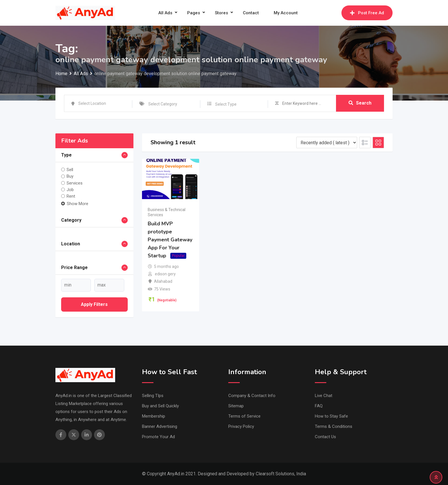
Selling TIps (153, 396)
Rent (71, 196)
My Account (286, 13)
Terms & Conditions (334, 426)
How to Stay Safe (331, 416)
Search (360, 103)
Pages (194, 13)
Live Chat (324, 396)
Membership (154, 416)
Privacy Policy (241, 426)
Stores (221, 13)
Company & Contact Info (252, 396)
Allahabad (163, 281)
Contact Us (325, 437)
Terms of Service (244, 416)
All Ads (165, 13)
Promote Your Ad (158, 437)
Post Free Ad (367, 13)
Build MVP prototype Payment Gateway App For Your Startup (170, 240)
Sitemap (236, 406)
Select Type (226, 104)
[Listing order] (327, 143)
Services (75, 183)
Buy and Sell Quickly (160, 406)
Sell (70, 170)
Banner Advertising (160, 426)
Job (70, 190)
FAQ (319, 406)
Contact (251, 13)
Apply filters (94, 304)
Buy (70, 176)
